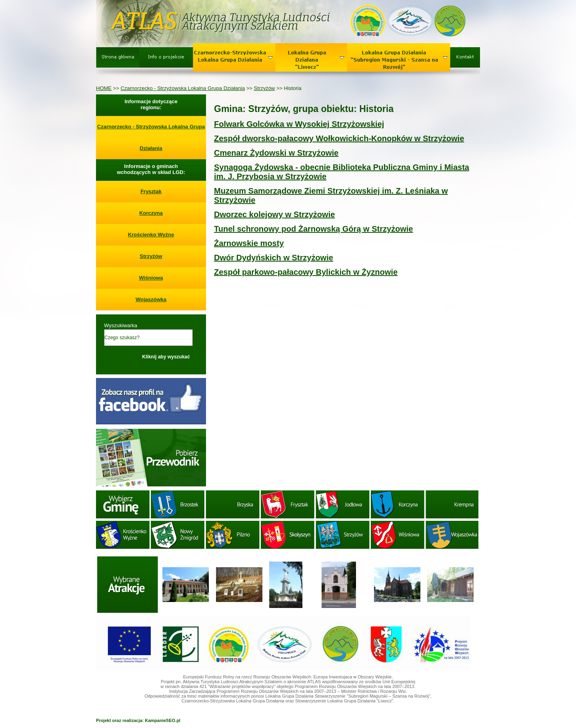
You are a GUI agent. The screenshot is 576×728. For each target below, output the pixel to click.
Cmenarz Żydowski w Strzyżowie (276, 153)
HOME (104, 88)
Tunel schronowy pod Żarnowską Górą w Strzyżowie (314, 229)
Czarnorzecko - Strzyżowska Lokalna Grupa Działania (183, 88)
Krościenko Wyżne (151, 235)
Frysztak (151, 191)
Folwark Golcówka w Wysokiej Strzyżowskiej (299, 124)
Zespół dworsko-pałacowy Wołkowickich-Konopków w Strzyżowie (339, 138)
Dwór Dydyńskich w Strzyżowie (274, 258)
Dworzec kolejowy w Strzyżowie (274, 214)
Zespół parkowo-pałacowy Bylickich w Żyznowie (306, 272)
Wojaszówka (151, 299)
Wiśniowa (151, 278)
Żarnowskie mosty (249, 243)
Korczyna (151, 213)
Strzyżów (265, 88)
